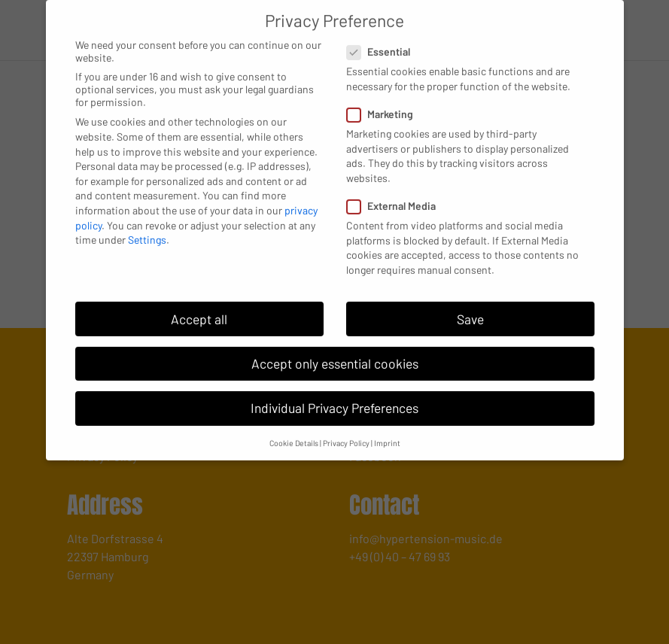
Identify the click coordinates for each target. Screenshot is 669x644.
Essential (385, 40)
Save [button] (470, 308)
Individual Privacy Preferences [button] (334, 396)
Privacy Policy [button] (346, 431)
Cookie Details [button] (294, 431)
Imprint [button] (387, 431)
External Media (397, 194)
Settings (147, 228)
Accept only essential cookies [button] (335, 352)
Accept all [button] (199, 308)
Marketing (386, 103)
